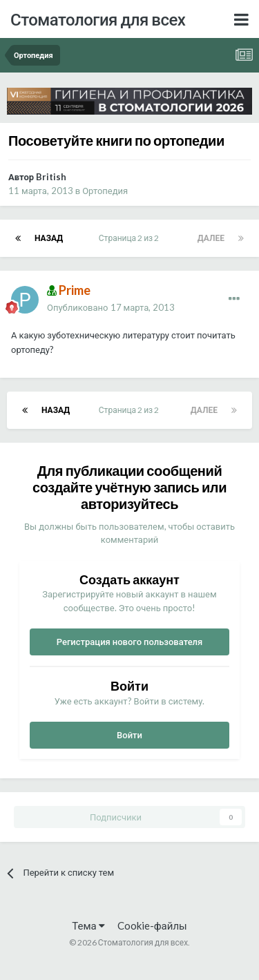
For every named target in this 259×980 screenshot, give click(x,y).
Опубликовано (111, 307)
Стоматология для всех (98, 19)
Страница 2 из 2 (130, 238)
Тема (88, 925)
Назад (49, 238)
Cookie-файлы (152, 925)
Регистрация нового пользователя (130, 642)
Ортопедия (105, 191)
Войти (129, 735)
